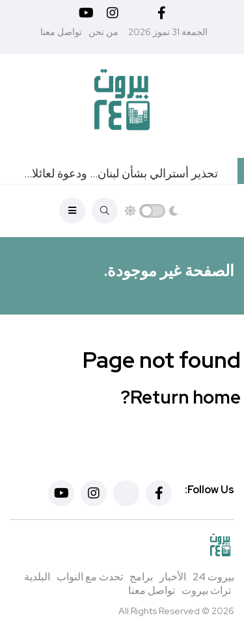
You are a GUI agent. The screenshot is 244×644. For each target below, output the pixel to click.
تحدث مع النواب (90, 577)
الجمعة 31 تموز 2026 (168, 32)
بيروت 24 (213, 577)
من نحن (103, 32)
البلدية (37, 577)
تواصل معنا (61, 32)
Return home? (181, 397)
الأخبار (173, 577)
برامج (141, 577)
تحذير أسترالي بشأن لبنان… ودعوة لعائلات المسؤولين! (119, 173)
